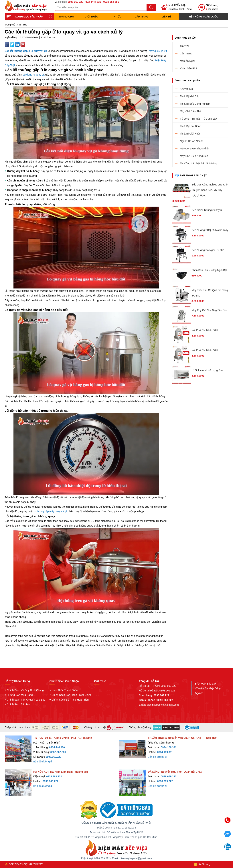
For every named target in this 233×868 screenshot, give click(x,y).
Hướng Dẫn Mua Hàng (20, 695)
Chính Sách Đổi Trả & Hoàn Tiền (70, 700)
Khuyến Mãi (187, 89)
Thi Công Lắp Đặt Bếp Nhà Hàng (199, 163)
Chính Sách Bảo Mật (19, 704)
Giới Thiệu (91, 17)
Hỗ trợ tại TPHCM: (150, 686)
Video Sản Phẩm (189, 68)
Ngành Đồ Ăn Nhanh (192, 141)
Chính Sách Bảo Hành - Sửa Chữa (71, 695)
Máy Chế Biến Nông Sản (194, 156)
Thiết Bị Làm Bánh (190, 126)
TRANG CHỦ (66, 17)
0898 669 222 (168, 686)
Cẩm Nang (142, 17)
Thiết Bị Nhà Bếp (190, 96)
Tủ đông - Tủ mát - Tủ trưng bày (198, 119)
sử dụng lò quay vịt (34, 75)
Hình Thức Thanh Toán (65, 690)
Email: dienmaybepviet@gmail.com (159, 705)
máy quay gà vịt (158, 51)
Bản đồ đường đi (43, 762)
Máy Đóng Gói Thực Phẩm (195, 149)
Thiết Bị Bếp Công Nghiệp (195, 104)
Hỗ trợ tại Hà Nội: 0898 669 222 (157, 691)
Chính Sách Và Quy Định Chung (25, 690)
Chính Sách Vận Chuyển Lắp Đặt (26, 700)
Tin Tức (116, 17)
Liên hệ (167, 17)
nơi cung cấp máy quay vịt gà (51, 511)
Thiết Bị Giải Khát (190, 134)
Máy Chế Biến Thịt (190, 111)
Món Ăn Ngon (188, 61)
